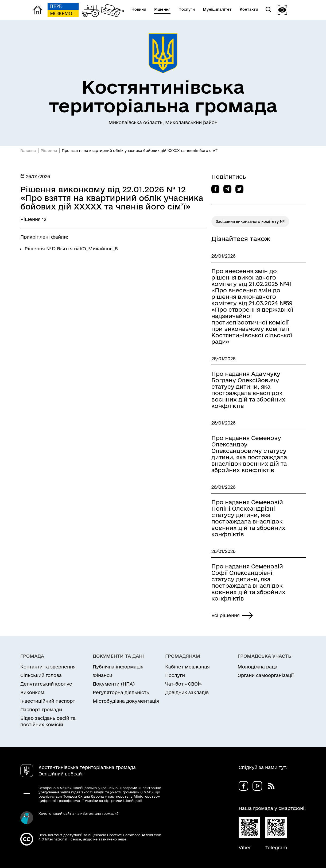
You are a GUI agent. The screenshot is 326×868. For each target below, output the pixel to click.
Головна (28, 151)
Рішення (49, 151)
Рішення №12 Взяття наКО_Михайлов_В (71, 249)
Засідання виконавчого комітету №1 (251, 221)
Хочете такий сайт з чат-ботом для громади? (78, 813)
